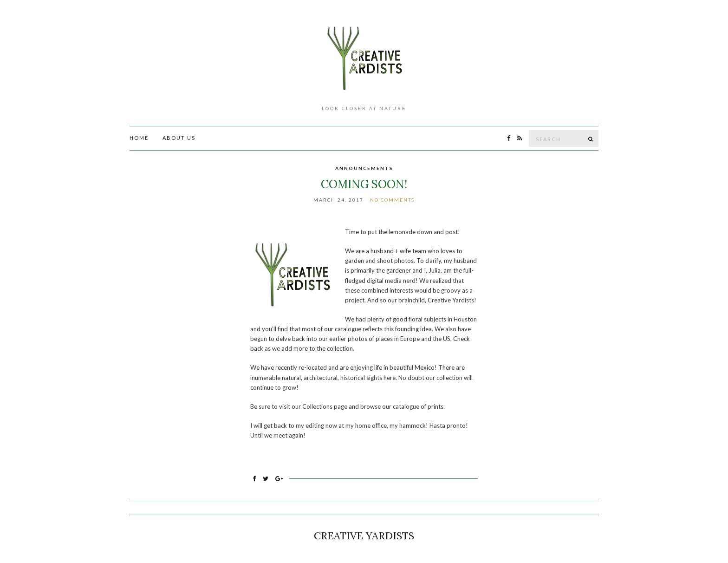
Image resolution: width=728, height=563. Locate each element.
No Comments (392, 200)
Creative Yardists (364, 536)
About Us (179, 138)
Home (139, 138)
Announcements (364, 168)
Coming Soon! (364, 184)
